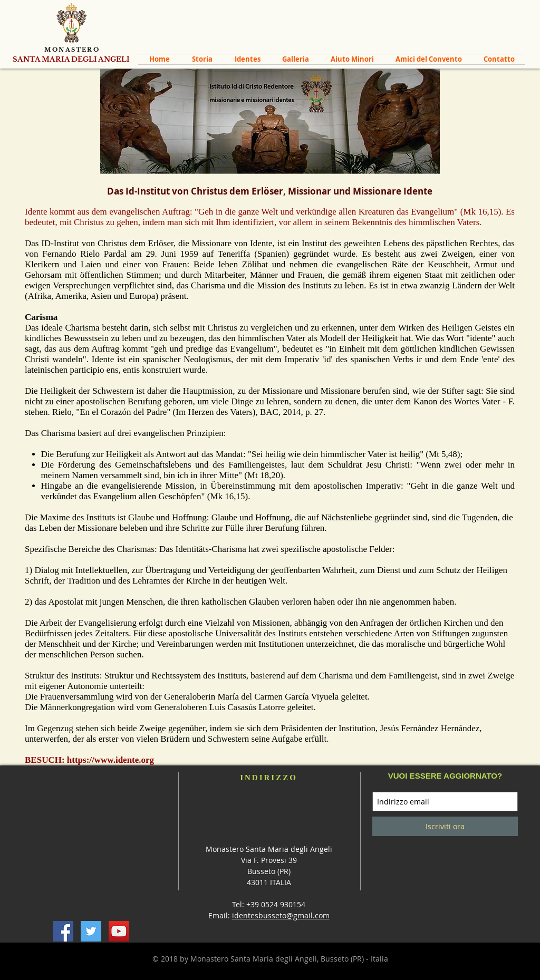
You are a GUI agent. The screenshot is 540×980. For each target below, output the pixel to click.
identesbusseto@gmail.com (281, 915)
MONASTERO (72, 50)
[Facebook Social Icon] (63, 931)
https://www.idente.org (110, 760)
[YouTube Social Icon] (119, 931)
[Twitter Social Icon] (91, 931)
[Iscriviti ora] (445, 826)
